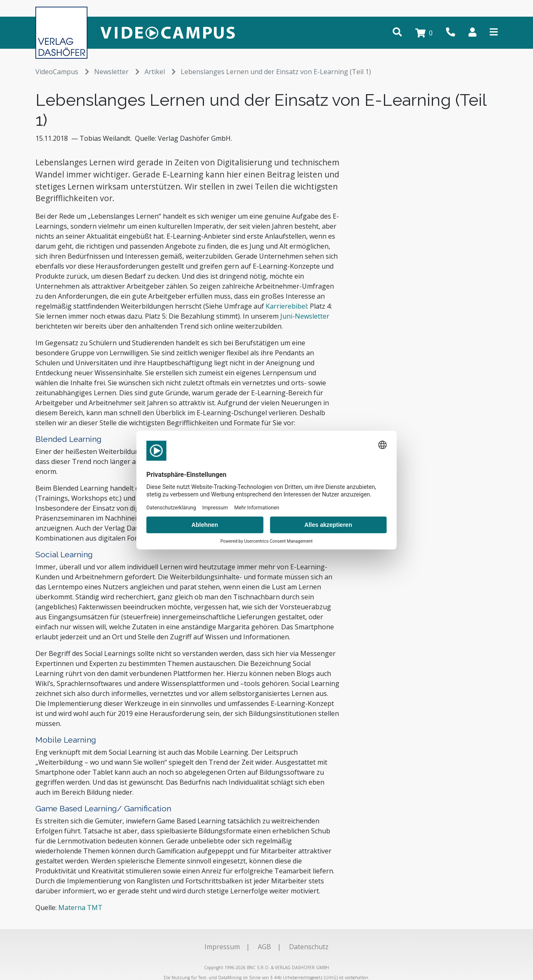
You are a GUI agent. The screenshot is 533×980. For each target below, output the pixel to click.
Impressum (222, 947)
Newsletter (117, 72)
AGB (264, 947)
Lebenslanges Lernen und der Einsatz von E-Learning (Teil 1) (276, 72)
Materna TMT (80, 908)
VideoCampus (62, 72)
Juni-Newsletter (305, 316)
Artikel (160, 72)
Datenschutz (309, 947)
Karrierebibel (286, 306)
